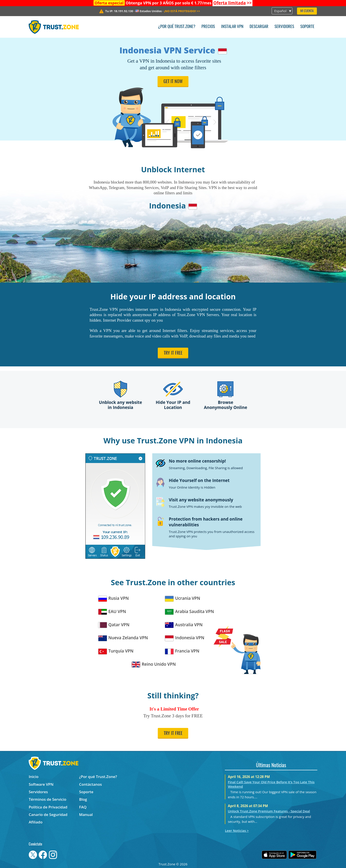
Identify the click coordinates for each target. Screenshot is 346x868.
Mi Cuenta (307, 11)
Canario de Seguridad (48, 815)
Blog (83, 799)
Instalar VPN (232, 27)
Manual (86, 815)
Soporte (307, 27)
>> (233, 3)
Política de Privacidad (48, 807)
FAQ (83, 807)
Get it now (173, 82)
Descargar (259, 27)
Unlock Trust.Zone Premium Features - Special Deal (269, 811)
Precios (208, 27)
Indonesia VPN (185, 638)
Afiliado (36, 822)
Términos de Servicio (47, 799)
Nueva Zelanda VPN (123, 638)
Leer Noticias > (237, 831)
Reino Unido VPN (154, 664)
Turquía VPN (116, 651)
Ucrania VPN (183, 598)
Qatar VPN (114, 625)
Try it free (173, 353)
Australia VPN (184, 625)
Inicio (34, 777)
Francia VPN (182, 651)
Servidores (284, 27)
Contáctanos (91, 784)
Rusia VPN (114, 598)
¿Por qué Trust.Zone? (177, 27)
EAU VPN (112, 612)
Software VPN (41, 784)
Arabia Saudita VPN (190, 612)
